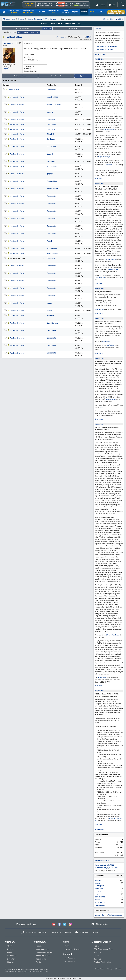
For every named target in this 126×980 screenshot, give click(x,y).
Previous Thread (22, 28)
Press (9, 952)
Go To (35, 32)
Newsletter (102, 924)
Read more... (99, 179)
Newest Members (102, 860)
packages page (100, 278)
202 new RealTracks (113, 635)
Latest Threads (56, 23)
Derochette (61, 37)
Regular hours (99, 310)
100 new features (109, 129)
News (67, 946)
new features (110, 345)
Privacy (109, 969)
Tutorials (97, 959)
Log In (119, 19)
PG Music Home (9, 19)
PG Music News (101, 55)
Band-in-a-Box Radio (45, 952)
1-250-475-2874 (81, 3)
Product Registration (102, 962)
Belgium (6, 69)
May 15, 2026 (100, 289)
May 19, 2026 (100, 184)
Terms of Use (99, 969)
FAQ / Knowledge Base (103, 949)
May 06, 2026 (100, 691)
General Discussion (35, 19)
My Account (70, 958)
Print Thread (23, 32)
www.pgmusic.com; (12, 972)
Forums (21, 19)
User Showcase (51, 19)
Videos (97, 956)
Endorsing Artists (43, 956)
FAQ (79, 23)
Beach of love (14, 90)
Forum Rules (70, 23)
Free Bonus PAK (110, 165)
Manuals (97, 952)
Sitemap (11, 962)
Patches (97, 946)
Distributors (12, 956)
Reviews (40, 962)
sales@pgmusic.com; (25, 972)
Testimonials (41, 959)
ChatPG (98, 29)
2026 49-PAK (102, 678)
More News (99, 830)
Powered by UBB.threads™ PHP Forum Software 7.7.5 (63, 979)
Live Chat (68, 6)
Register (108, 19)
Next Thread (72, 28)
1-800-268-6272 (70, 3)
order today (106, 341)
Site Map (118, 969)
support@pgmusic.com (40, 972)
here (102, 407)
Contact (10, 949)
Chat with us (86, 933)
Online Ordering (84, 6)
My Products (70, 961)
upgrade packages (104, 157)
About (10, 946)
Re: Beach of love (14, 37)
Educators (11, 959)
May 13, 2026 (100, 358)
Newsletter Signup (72, 949)
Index (47, 28)
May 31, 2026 (100, 59)
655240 (89, 37)
